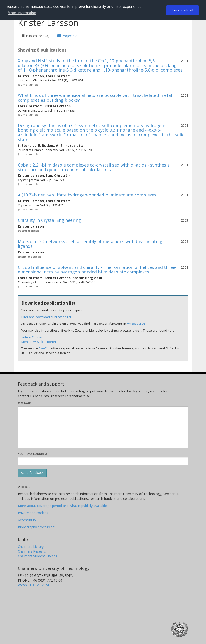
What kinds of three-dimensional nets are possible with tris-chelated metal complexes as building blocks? (95, 98)
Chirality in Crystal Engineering (49, 220)
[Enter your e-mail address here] (103, 461)
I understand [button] (183, 10)
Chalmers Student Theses (37, 556)
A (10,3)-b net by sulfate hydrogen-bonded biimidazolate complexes (87, 195)
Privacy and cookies (33, 513)
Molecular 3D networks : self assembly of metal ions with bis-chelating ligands (90, 244)
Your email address (33, 454)
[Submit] (32, 473)
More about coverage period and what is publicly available (62, 506)
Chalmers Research (33, 551)
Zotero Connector (34, 337)
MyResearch (136, 324)
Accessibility (27, 520)
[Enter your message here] (103, 427)
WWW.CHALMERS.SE (34, 585)
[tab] (35, 36)
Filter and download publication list (46, 317)
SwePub (45, 348)
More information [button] (22, 13)
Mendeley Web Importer (39, 342)
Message (24, 403)
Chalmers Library (31, 546)
